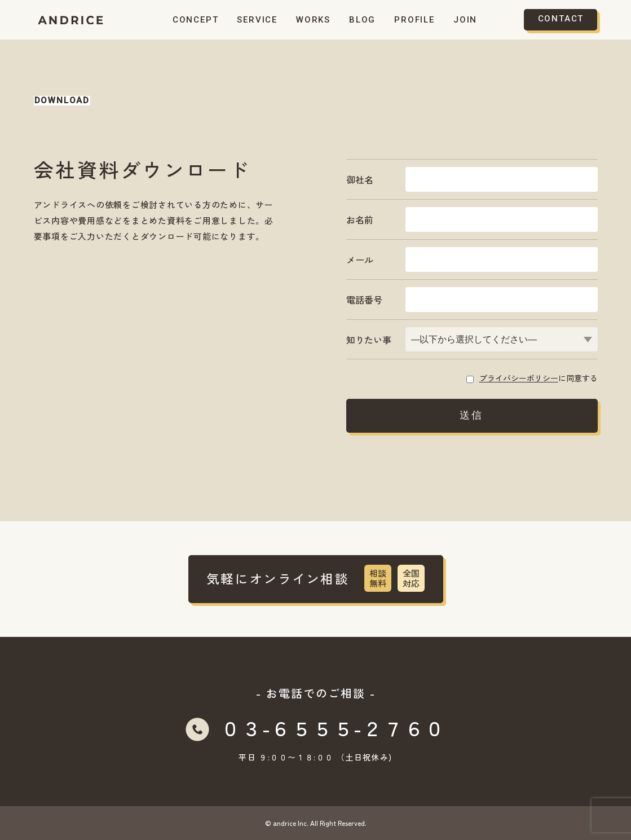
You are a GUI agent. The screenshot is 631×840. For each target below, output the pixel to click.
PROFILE (414, 20)
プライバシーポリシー (519, 378)
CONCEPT (196, 20)
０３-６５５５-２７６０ (333, 727)
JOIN (465, 20)
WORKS (313, 20)
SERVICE (257, 20)
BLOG (362, 20)
